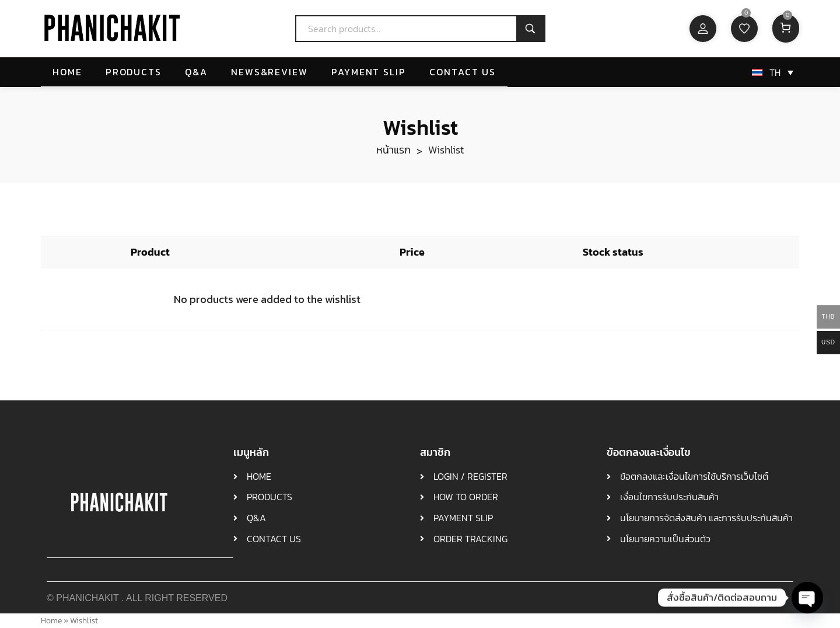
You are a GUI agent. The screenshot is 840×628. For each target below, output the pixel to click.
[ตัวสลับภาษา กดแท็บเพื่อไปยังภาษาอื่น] (771, 73)
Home (51, 620)
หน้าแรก (393, 150)
